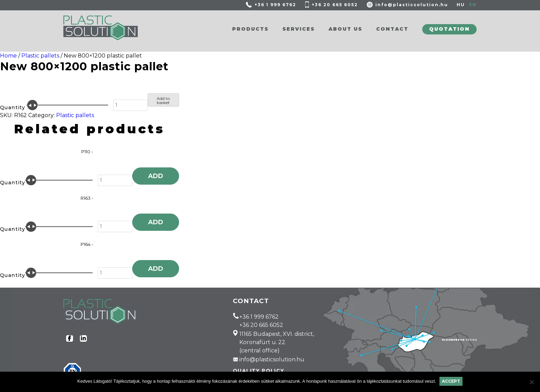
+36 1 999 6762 (275, 5)
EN (473, 5)
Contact (392, 29)
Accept (451, 381)
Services (299, 29)
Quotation (449, 29)
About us (345, 29)
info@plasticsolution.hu (412, 5)
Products (250, 29)
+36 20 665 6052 (335, 5)
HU (461, 5)
